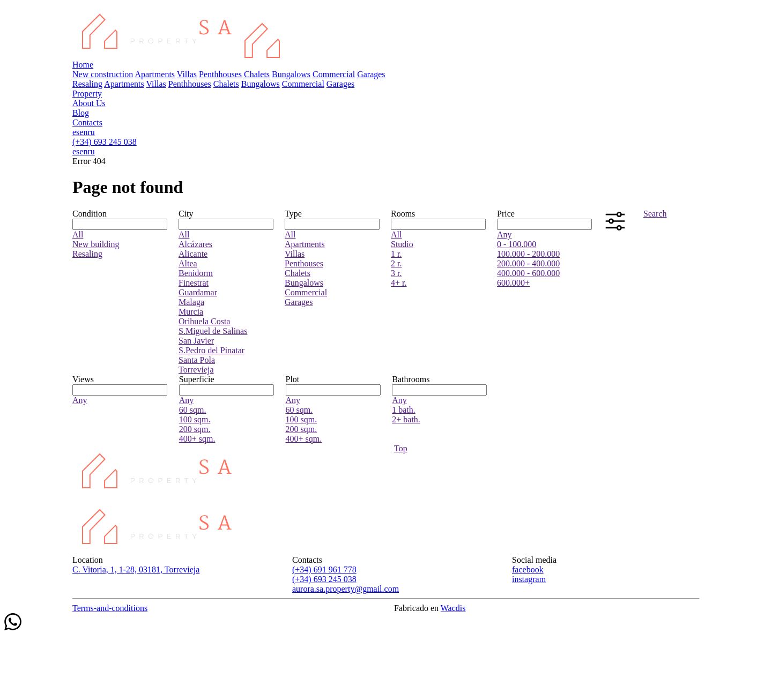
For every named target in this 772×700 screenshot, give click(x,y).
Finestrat (194, 283)
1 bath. (404, 410)
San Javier (196, 341)
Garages (371, 74)
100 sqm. (195, 419)
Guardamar (198, 292)
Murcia (191, 312)
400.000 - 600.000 (528, 273)
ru (91, 132)
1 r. (396, 254)
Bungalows (291, 74)
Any (504, 234)
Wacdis (453, 608)
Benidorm (196, 273)
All (78, 234)
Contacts (87, 122)
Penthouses (304, 263)
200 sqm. (195, 429)
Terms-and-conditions (110, 608)
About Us (89, 103)
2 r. (396, 263)
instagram (529, 579)
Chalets (257, 74)
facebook (528, 569)
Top (401, 448)
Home (83, 65)
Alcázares (195, 244)
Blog (81, 113)
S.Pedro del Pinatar (211, 350)
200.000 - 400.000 (528, 263)
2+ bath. (406, 419)
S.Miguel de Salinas (213, 331)
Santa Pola (197, 360)
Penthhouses (220, 74)
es (76, 132)
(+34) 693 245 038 (105, 142)
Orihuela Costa (204, 321)
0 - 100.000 (517, 244)
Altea (188, 263)
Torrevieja (196, 370)
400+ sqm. (197, 439)
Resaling (87, 84)
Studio (402, 244)
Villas (187, 74)
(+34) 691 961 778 (324, 569)
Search (655, 214)
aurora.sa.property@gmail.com (346, 589)
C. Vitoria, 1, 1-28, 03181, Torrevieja (136, 569)
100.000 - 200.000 (528, 254)
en (83, 132)
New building (96, 244)
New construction (103, 74)
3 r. (396, 273)
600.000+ (513, 283)
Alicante (193, 254)
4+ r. (399, 283)
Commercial (334, 74)
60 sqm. (193, 410)
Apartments (155, 74)
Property (87, 94)
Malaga (191, 302)
